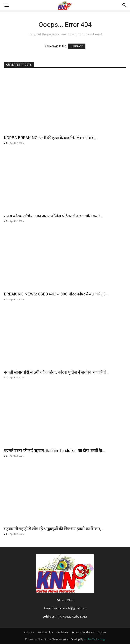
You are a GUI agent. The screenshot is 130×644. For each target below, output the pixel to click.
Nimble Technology (94, 639)
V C (6, 143)
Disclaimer (62, 632)
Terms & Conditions (83, 632)
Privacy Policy (45, 632)
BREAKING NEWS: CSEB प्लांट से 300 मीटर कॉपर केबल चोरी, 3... (56, 294)
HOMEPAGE (77, 46)
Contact (102, 632)
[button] (7, 5)
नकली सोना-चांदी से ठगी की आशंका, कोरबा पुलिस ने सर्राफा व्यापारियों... (56, 372)
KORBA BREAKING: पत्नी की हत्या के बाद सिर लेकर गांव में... (51, 138)
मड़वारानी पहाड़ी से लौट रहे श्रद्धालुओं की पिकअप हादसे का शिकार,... (54, 529)
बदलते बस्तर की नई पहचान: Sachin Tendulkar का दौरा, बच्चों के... (54, 451)
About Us (29, 632)
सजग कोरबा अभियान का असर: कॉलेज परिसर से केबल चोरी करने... (53, 216)
